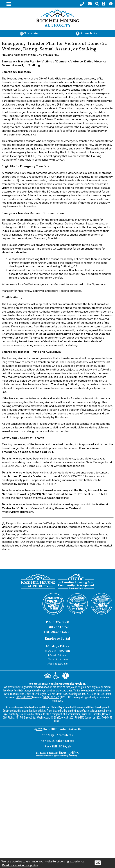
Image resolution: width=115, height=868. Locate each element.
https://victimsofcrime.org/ (18, 512)
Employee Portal (57, 639)
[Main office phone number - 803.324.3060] (82, 4)
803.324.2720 (61, 632)
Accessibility (65, 735)
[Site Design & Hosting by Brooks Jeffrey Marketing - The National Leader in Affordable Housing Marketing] (57, 754)
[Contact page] (90, 4)
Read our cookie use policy (20, 865)
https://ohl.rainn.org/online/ (52, 498)
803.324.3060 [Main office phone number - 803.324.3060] (59, 622)
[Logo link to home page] (58, 19)
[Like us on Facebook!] (111, 4)
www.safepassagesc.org (69, 466)
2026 (39, 729)
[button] (97, 4)
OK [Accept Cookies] (98, 863)
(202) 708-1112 (24, 697)
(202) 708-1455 (51, 697)
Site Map (48, 735)
